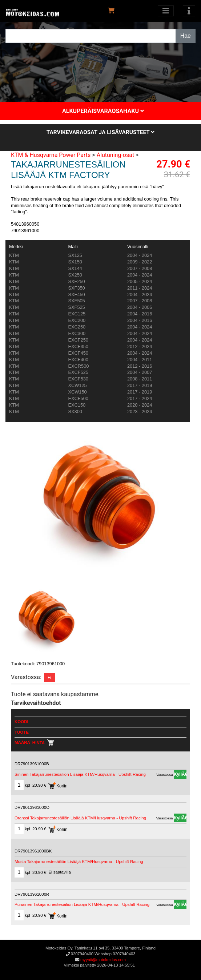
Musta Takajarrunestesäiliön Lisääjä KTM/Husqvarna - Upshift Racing (79, 862)
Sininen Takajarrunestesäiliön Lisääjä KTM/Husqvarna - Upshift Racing (80, 774)
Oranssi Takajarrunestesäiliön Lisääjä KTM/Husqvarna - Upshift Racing (80, 818)
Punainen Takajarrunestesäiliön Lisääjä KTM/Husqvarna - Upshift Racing (82, 904)
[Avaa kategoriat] (166, 11)
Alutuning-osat (116, 155)
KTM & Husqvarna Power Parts (51, 155)
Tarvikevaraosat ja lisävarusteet (100, 132)
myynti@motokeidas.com (103, 960)
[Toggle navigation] (189, 11)
